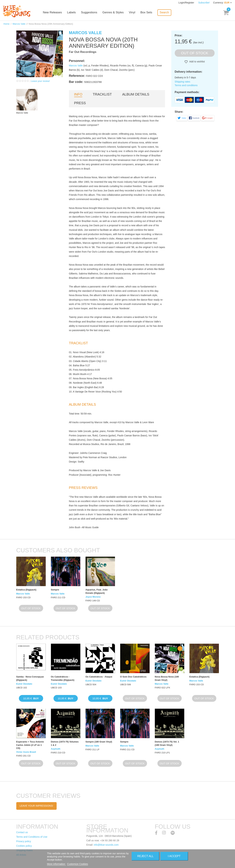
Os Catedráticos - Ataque (99, 677)
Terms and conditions (186, 85)
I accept (174, 856)
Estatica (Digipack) (26, 590)
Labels (73, 13)
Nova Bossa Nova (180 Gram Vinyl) (167, 678)
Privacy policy (24, 841)
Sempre (55, 590)
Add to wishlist (197, 62)
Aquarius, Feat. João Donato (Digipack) (97, 591)
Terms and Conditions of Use (32, 837)
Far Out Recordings (83, 52)
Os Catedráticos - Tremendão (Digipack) (63, 678)
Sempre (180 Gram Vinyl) (99, 742)
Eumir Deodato (24, 684)
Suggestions (90, 13)
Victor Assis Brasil (26, 752)
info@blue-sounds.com (106, 845)
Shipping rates (183, 82)
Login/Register (187, 3)
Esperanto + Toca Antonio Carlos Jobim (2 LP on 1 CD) (30, 745)
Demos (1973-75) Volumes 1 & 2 (65, 743)
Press (80, 103)
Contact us (22, 832)
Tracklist (102, 94)
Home (6, 24)
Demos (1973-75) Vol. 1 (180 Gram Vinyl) (167, 743)
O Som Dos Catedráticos (133, 677)
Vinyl (133, 13)
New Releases (54, 13)
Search (166, 12)
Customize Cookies (77, 864)
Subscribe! (204, 3)
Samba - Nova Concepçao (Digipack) (30, 678)
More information (56, 864)
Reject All (145, 856)
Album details (136, 94)
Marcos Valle (19, 24)
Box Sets (148, 13)
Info (78, 94)
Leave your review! (40, 81)
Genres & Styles (114, 13)
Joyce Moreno (93, 597)
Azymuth (56, 749)
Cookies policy (24, 846)
